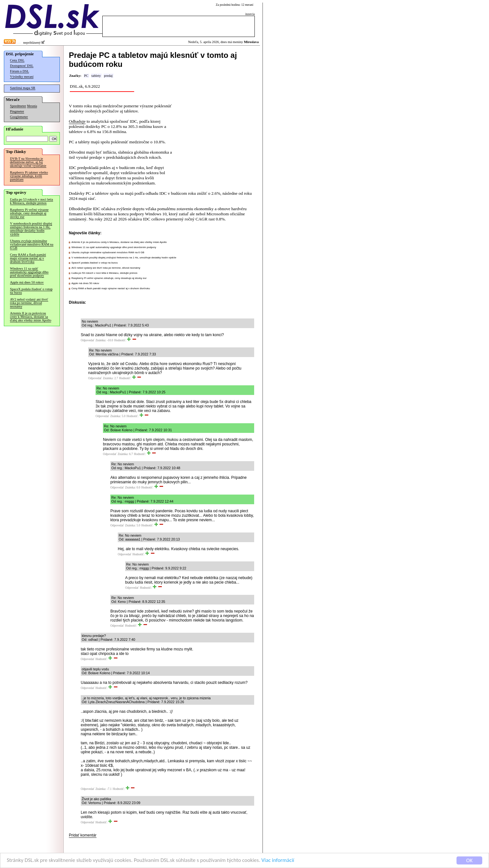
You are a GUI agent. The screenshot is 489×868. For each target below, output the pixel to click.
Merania (32, 106)
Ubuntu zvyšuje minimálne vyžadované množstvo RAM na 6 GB (32, 244)
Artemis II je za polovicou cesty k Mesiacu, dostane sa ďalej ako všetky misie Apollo (31, 317)
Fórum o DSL (19, 71)
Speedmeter (18, 106)
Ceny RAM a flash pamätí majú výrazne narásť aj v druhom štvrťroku (28, 258)
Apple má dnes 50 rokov (27, 282)
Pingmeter (17, 111)
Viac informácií (278, 861)
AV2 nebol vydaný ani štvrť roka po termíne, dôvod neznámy (29, 303)
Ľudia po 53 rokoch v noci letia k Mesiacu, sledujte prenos (32, 201)
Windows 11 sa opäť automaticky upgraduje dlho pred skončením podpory (29, 272)
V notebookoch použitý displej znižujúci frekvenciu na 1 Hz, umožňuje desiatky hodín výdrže (31, 229)
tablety (96, 76)
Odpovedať (88, 340)
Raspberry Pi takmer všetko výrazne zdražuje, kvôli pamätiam (29, 176)
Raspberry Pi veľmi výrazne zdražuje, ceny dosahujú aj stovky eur (29, 213)
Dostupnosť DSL (22, 66)
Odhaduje (77, 121)
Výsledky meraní (22, 77)
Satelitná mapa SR (23, 88)
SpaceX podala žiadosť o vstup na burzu (31, 291)
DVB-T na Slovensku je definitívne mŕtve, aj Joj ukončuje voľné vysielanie (28, 162)
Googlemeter (19, 117)
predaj (108, 76)
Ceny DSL (17, 60)
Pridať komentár (83, 835)
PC (86, 76)
